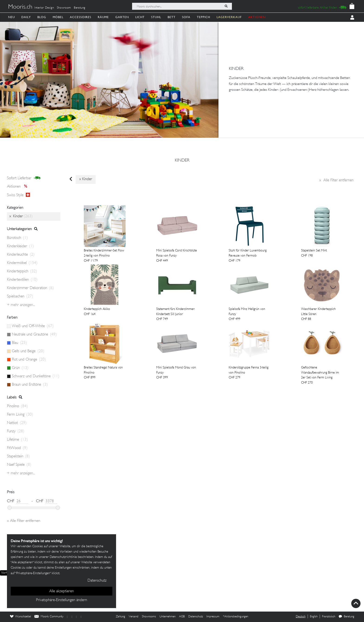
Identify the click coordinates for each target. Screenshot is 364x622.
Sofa (186, 17)
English (314, 617)
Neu (11, 17)
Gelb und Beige (28, 351)
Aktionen (18, 187)
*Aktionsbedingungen (236, 617)
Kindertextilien (22, 280)
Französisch (329, 617)
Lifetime (17, 440)
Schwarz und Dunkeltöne (36, 376)
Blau (19, 343)
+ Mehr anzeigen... (21, 305)
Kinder (182, 161)
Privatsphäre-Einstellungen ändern (62, 600)
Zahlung (120, 617)
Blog (42, 17)
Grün (20, 368)
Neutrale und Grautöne (34, 335)
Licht (140, 17)
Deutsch (301, 617)
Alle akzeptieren (62, 591)
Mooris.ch (20, 7)
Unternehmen (167, 617)
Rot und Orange (29, 360)
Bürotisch (17, 238)
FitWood (17, 448)
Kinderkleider (20, 246)
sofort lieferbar (24, 178)
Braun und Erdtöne (30, 385)
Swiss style (18, 195)
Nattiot (17, 423)
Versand (133, 617)
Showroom (64, 8)
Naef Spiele (19, 465)
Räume (103, 17)
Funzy (16, 431)
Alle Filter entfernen (336, 180)
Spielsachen (20, 296)
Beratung (80, 8)
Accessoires (81, 17)
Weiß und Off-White (33, 326)
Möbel (58, 17)
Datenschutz (196, 617)
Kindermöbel (22, 263)
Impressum (213, 617)
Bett (172, 17)
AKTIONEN (257, 17)
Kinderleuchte (21, 255)
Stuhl (156, 17)
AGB (182, 617)
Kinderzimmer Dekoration (30, 288)
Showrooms (149, 617)
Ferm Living (20, 415)
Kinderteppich (22, 271)
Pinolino (17, 406)
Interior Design (44, 8)
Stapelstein (18, 456)
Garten (122, 17)
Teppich (203, 17)
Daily (26, 17)
